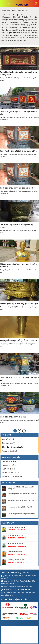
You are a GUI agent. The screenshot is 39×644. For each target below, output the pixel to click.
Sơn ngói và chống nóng (12, 476)
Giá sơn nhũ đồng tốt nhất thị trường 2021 (21, 500)
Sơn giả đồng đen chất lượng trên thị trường (21, 514)
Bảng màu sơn (7, 439)
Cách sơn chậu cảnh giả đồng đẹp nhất (20, 507)
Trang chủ (5, 10)
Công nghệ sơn (7, 443)
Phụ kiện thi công (9, 465)
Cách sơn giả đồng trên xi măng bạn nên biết (22, 494)
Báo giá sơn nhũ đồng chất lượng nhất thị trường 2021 (21, 488)
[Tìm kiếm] (8, 4)
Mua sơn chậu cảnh (9, 451)
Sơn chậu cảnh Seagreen (12, 473)
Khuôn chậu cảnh (9, 461)
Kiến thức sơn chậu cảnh (11, 447)
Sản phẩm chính (8, 469)
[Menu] (3, 4)
